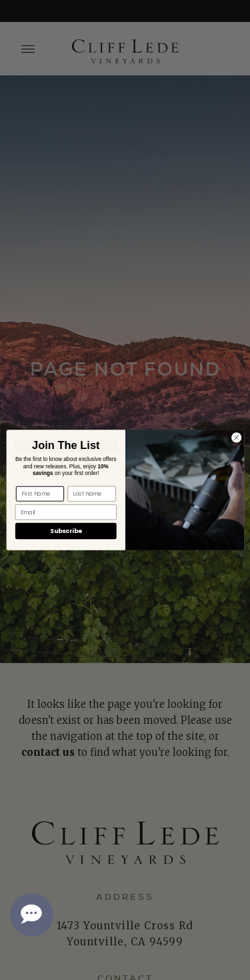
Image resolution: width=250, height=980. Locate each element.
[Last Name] (91, 494)
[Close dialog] (236, 438)
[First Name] (39, 494)
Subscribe (65, 531)
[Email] (65, 512)
